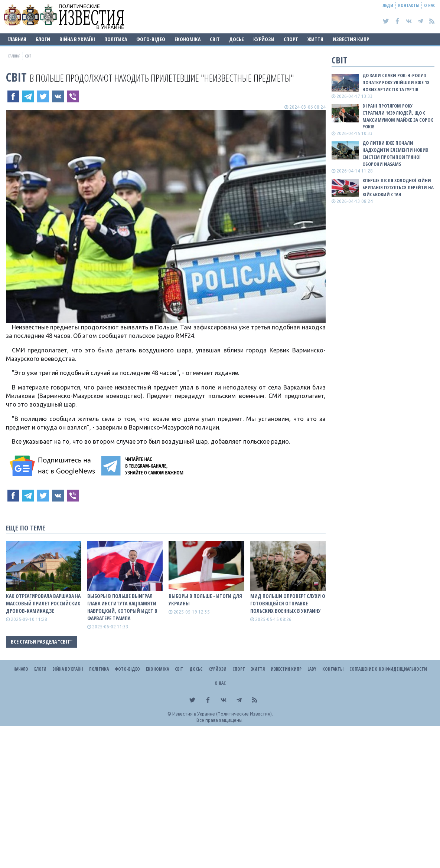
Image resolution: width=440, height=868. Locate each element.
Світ (215, 39)
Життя (315, 39)
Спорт (291, 39)
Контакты (409, 5)
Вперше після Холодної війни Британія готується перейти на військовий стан (398, 187)
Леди (388, 5)
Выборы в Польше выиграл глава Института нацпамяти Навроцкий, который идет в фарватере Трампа (122, 607)
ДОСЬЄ (237, 39)
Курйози (264, 39)
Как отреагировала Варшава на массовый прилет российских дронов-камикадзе (43, 603)
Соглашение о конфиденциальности (388, 669)
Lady (312, 669)
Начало (21, 669)
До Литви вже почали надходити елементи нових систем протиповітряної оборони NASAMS (395, 153)
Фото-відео (151, 39)
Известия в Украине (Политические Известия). (223, 714)
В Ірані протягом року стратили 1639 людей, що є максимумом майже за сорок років (398, 116)
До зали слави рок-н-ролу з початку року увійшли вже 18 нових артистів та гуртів (396, 82)
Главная (17, 39)
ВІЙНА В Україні (77, 39)
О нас (430, 5)
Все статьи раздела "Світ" (42, 642)
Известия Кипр (351, 39)
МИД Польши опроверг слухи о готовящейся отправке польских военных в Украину (288, 603)
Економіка (188, 39)
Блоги (43, 39)
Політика (116, 39)
